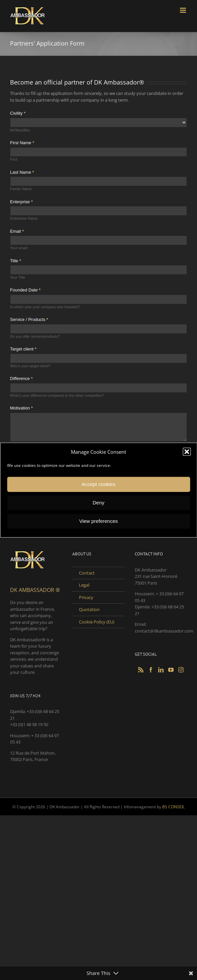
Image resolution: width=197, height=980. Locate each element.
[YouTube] (171, 670)
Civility (18, 113)
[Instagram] (181, 670)
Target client (23, 349)
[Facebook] (151, 670)
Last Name (22, 172)
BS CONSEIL (173, 807)
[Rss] (141, 670)
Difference (21, 378)
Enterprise (21, 202)
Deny (98, 503)
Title (16, 261)
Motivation (21, 408)
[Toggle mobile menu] (183, 10)
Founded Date (25, 290)
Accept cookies (98, 484)
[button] (187, 452)
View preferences (99, 521)
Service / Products (29, 319)
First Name (22, 143)
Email (17, 231)
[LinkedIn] (161, 670)
